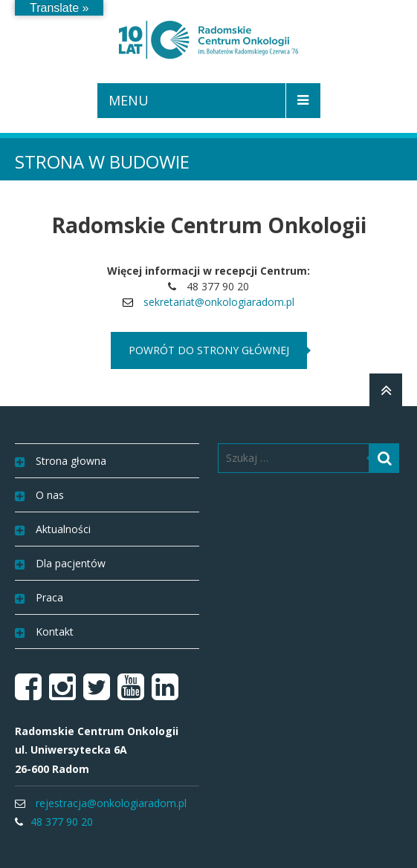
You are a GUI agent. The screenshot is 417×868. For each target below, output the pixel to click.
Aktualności (63, 529)
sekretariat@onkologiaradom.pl (219, 302)
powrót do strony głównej (209, 350)
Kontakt (55, 632)
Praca (49, 597)
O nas (50, 495)
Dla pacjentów (71, 563)
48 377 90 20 (62, 822)
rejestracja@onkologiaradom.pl (111, 803)
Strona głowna (71, 461)
